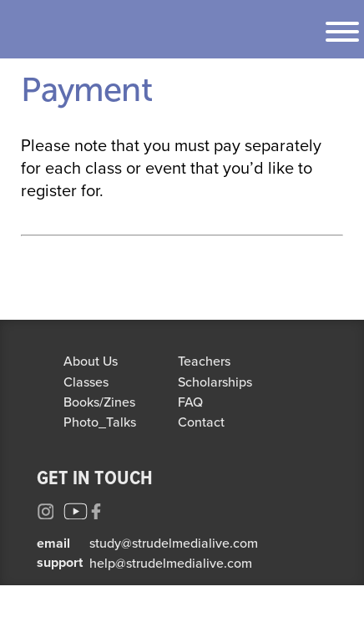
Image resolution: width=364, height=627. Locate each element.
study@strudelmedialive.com (174, 543)
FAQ (190, 402)
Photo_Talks (100, 422)
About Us (91, 361)
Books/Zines (99, 402)
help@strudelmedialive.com (171, 563)
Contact (201, 422)
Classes (86, 382)
